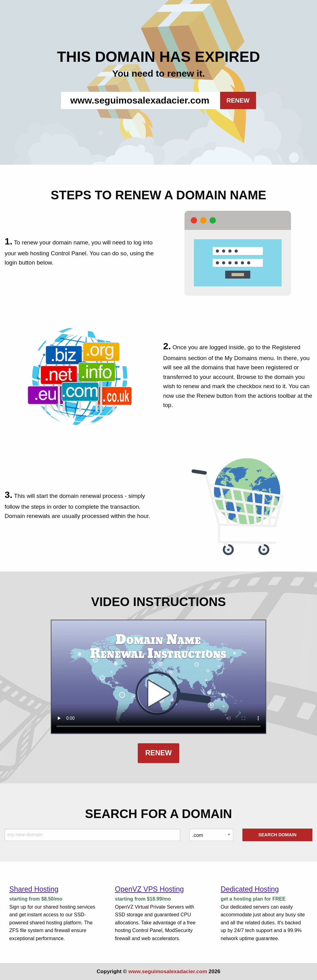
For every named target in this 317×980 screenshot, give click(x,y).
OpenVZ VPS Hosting (149, 889)
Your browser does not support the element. (158, 677)
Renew (158, 753)
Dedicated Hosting (250, 889)
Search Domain (277, 835)
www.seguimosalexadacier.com (168, 972)
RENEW (238, 100)
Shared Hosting (34, 889)
